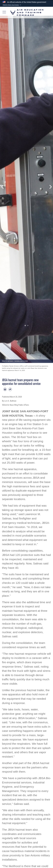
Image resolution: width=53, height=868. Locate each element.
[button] (12, 5)
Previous (3, 187)
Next (50, 187)
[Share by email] (10, 389)
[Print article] (5, 389)
